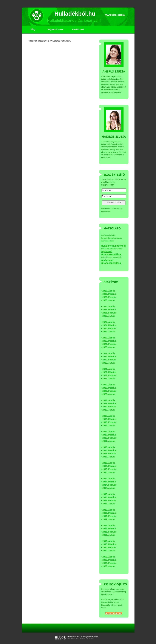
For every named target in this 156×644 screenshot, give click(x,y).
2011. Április (109, 525)
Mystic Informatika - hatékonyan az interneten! (83, 637)
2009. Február (109, 563)
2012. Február (109, 516)
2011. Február (109, 532)
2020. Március (109, 388)
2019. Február (109, 407)
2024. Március (109, 325)
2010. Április (109, 541)
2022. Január (109, 363)
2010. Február (109, 547)
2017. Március (109, 435)
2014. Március (109, 482)
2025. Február (109, 313)
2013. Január (109, 504)
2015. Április (109, 463)
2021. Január (109, 378)
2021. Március (109, 372)
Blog (33, 29)
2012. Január (109, 519)
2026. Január (109, 300)
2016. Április (109, 447)
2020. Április (109, 385)
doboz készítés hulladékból (111, 257)
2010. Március (109, 544)
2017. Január (109, 441)
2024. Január (109, 332)
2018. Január (109, 425)
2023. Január (109, 347)
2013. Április (109, 494)
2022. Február (109, 360)
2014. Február (109, 485)
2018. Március (109, 419)
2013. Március (109, 497)
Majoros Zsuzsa (55, 29)
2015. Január (109, 472)
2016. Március (109, 450)
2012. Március (109, 513)
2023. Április (109, 338)
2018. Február (109, 422)
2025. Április (109, 306)
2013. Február (109, 500)
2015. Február (109, 469)
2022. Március (109, 357)
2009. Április (109, 557)
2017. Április (109, 432)
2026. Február (109, 297)
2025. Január (109, 316)
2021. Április (109, 369)
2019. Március (109, 403)
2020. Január (109, 394)
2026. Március (109, 294)
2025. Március (109, 310)
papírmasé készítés (109, 249)
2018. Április (109, 416)
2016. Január (109, 457)
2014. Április (109, 479)
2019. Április (109, 400)
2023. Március (109, 341)
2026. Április (109, 291)
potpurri (119, 249)
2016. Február (109, 454)
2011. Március (109, 529)
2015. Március (109, 466)
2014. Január (109, 488)
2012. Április (109, 510)
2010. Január (109, 551)
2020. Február (109, 391)
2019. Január (109, 410)
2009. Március (109, 560)
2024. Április (109, 322)
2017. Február (109, 438)
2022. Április (109, 353)
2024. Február (109, 328)
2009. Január (109, 566)
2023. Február (109, 344)
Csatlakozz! (78, 29)
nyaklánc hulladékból (114, 246)
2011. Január (109, 535)
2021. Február (109, 375)
